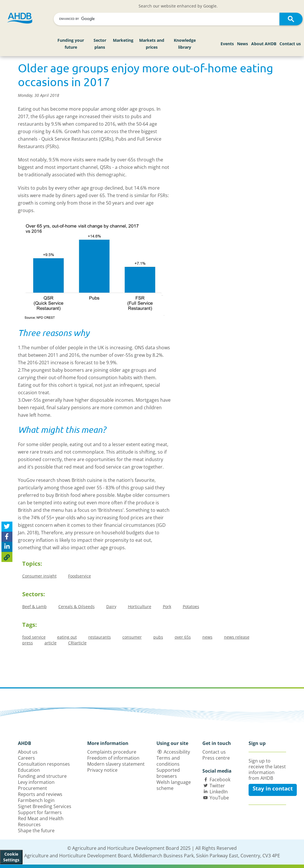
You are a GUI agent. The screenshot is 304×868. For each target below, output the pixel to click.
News (243, 44)
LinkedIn (219, 792)
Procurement (32, 788)
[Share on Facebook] (7, 537)
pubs (158, 637)
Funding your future (71, 44)
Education (29, 770)
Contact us (290, 44)
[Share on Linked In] (7, 547)
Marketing (123, 40)
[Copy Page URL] (7, 557)
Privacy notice (102, 770)
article (51, 643)
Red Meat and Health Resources (41, 821)
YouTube (219, 798)
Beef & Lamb (34, 606)
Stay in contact (273, 788)
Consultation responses (44, 764)
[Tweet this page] (7, 527)
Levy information (36, 782)
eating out (67, 637)
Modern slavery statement (116, 764)
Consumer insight (39, 576)
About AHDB (264, 44)
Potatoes (191, 606)
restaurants (100, 637)
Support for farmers (40, 812)
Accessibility (177, 752)
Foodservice (80, 576)
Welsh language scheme (174, 785)
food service (34, 637)
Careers (26, 758)
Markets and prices (152, 44)
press (28, 643)
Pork (167, 606)
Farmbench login (36, 800)
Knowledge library (185, 44)
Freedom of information (113, 758)
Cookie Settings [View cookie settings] (11, 857)
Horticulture (140, 606)
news (207, 637)
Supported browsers (168, 773)
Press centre (216, 758)
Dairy (111, 606)
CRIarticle (77, 643)
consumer (132, 637)
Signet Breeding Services (45, 806)
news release (237, 637)
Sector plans (100, 44)
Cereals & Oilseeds (77, 606)
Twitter (217, 786)
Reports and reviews (40, 794)
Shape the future (36, 831)
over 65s (183, 637)
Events (227, 44)
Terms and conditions (168, 761)
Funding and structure (42, 776)
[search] (167, 19)
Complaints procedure (112, 752)
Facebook (220, 780)
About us (28, 752)
